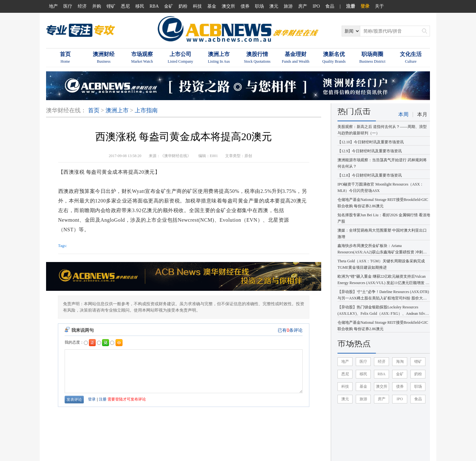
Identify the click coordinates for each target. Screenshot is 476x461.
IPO (316, 6)
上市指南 (146, 110)
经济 (82, 6)
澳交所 (228, 6)
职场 (259, 6)
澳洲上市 (117, 110)
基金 (212, 6)
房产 (303, 6)
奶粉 (183, 6)
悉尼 (125, 6)
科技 (197, 6)
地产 (53, 6)
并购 (97, 6)
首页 (94, 110)
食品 (330, 6)
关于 (379, 6)
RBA (154, 6)
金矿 (169, 6)
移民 (140, 6)
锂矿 (111, 6)
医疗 (68, 6)
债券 (245, 6)
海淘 (400, 362)
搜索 (424, 31)
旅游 (288, 6)
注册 (351, 6)
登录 (365, 6)
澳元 (274, 6)
